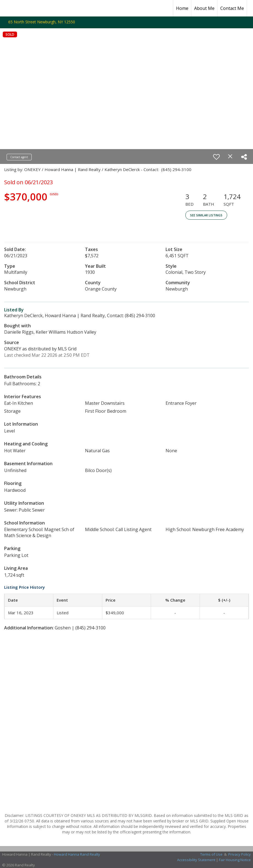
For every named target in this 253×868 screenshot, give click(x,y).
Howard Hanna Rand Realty (77, 854)
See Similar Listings (206, 215)
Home (182, 8)
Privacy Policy (240, 854)
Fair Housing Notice (235, 860)
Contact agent (19, 157)
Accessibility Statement (196, 860)
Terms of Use (211, 854)
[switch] (216, 157)
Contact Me (232, 8)
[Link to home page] (7, 8)
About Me (204, 8)
